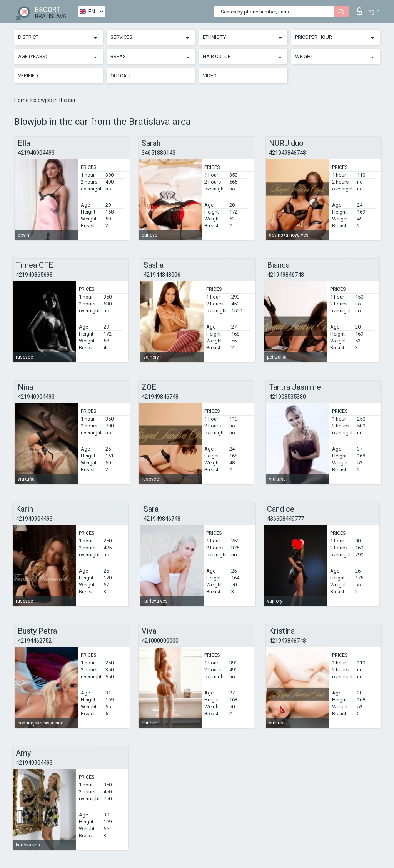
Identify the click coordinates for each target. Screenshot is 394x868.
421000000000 (160, 641)
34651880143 (159, 153)
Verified (28, 76)
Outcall (121, 76)
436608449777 (285, 519)
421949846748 (287, 153)
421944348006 (162, 275)
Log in (368, 11)
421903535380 (287, 397)
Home (22, 100)
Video (210, 76)
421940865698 (34, 275)
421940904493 (36, 153)
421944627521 (36, 641)
